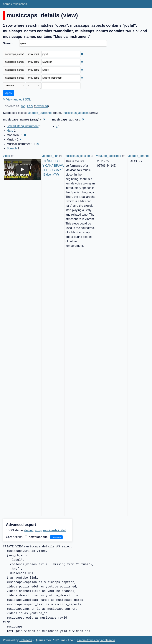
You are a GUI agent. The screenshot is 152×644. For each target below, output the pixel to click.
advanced (41, 106)
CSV (30, 106)
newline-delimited (55, 530)
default (29, 530)
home (7, 4)
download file (36, 537)
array (38, 530)
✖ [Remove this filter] (82, 54)
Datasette (26, 640)
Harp (10, 131)
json (23, 106)
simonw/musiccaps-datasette (96, 640)
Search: (8, 43)
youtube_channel (139, 156)
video (6, 156)
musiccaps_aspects (76, 113)
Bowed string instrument (23, 126)
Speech (12, 148)
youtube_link (50, 156)
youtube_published (40, 113)
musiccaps (20, 4)
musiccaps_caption (77, 156)
